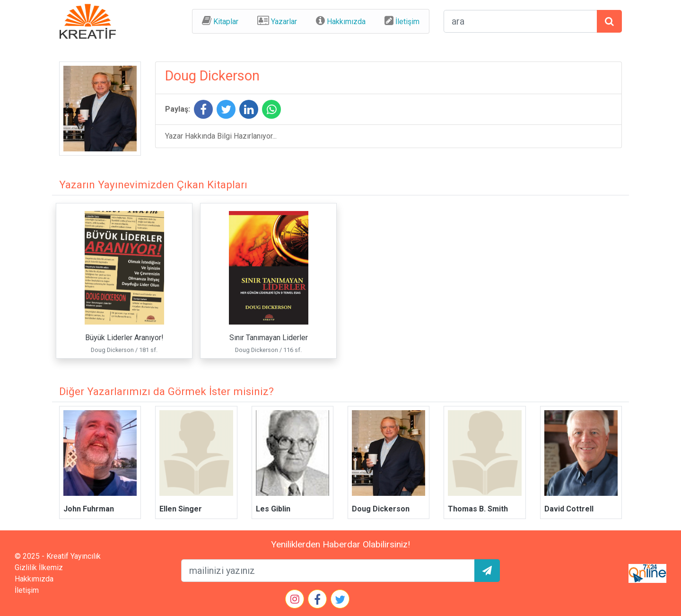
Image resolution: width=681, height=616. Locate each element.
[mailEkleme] (328, 571)
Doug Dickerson (381, 509)
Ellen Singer (181, 509)
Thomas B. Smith (478, 509)
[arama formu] (520, 21)
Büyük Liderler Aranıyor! (124, 338)
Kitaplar (226, 22)
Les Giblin (273, 509)
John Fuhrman (89, 509)
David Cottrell (569, 509)
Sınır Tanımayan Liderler (269, 338)
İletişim (407, 22)
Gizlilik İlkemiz (39, 568)
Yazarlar (284, 22)
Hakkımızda (346, 22)
